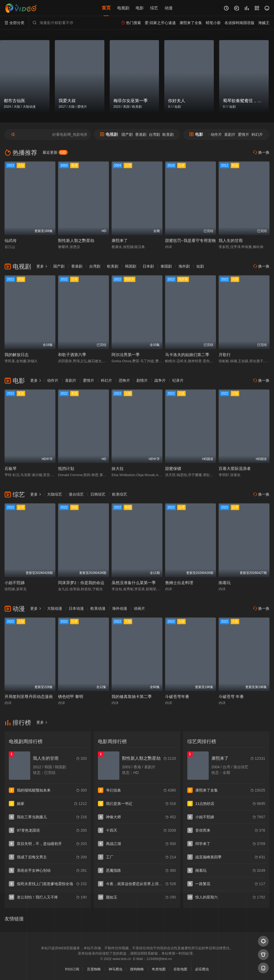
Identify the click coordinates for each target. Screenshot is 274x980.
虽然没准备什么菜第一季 (134, 583)
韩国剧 (131, 266)
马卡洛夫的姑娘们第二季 (187, 355)
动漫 (169, 8)
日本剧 (148, 266)
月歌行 (225, 355)
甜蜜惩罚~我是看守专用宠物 (190, 240)
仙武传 (11, 240)
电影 (140, 8)
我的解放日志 (17, 355)
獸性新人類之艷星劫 (76, 240)
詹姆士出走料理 (179, 583)
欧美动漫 (98, 608)
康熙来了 (120, 240)
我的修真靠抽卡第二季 (132, 697)
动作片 (216, 134)
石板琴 (11, 468)
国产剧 (127, 134)
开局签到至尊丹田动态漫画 (29, 697)
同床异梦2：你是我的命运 (81, 583)
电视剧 (123, 8)
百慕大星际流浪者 (235, 468)
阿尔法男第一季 (126, 355)
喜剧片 (230, 134)
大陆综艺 (55, 494)
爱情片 (243, 134)
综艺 (154, 8)
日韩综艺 (98, 494)
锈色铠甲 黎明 (71, 697)
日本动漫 (76, 608)
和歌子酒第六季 (72, 355)
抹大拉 (118, 468)
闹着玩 (225, 583)
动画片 (139, 608)
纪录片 (178, 380)
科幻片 (257, 134)
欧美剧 (168, 134)
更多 (42, 266)
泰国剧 (166, 266)
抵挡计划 (66, 468)
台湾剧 (154, 134)
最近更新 (55, 152)
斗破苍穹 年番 (231, 697)
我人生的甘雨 (231, 240)
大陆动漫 (55, 608)
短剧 (200, 266)
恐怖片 (124, 380)
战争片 (160, 380)
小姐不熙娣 (15, 583)
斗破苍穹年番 (177, 697)
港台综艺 (76, 494)
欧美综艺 (120, 494)
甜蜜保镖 (173, 468)
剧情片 (142, 380)
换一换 (261, 153)
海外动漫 (120, 608)
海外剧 (184, 266)
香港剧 (141, 134)
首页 (106, 8)
